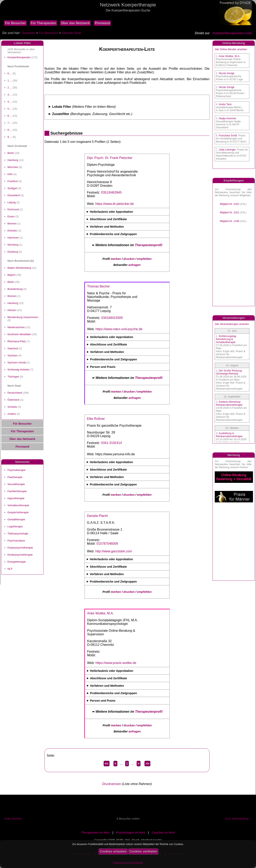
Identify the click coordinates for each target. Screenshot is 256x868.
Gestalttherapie (16, 519)
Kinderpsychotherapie (20, 555)
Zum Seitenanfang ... (238, 819)
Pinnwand (102, 23)
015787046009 (107, 544)
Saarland (13, 348)
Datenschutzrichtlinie (128, 863)
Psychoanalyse (16, 541)
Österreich (13, 400)
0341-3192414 (111, 443)
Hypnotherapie (16, 498)
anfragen (135, 265)
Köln (10, 174)
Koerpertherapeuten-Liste (232, 33)
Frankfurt (13, 181)
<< (107, 764)
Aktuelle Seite (71, 33)
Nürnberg (13, 245)
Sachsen (12, 355)
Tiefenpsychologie (18, 534)
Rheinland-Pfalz (17, 341)
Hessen (12, 310)
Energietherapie (17, 562)
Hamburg (13, 160)
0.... (10, 73)
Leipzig (12, 202)
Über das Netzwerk (75, 23)
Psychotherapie (16, 470)
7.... (10, 123)
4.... (10, 102)
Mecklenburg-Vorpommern (23, 317)
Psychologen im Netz (131, 833)
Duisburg (13, 252)
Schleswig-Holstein (18, 370)
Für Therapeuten (43, 23)
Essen (11, 216)
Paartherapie (15, 477)
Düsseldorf (14, 195)
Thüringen (13, 377)
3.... (10, 95)
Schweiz (12, 407)
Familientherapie (17, 491)
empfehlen (144, 259)
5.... (10, 109)
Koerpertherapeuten (19, 57)
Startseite (28, 33)
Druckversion (111, 784)
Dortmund (13, 209)
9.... (10, 137)
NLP (10, 569)
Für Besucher (15, 23)
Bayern (12, 275)
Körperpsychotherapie (20, 548)
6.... (10, 116)
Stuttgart (12, 188)
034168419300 (112, 318)
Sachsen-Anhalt (17, 362)
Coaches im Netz (163, 833)
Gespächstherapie (18, 512)
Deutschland (15, 393)
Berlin (11, 153)
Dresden (12, 231)
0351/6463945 (111, 192)
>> (147, 764)
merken (116, 259)
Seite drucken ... (15, 819)
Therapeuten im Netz (95, 833)
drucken (129, 259)
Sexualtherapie (16, 484)
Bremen (12, 223)
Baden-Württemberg (19, 268)
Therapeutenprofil (149, 245)
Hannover (13, 238)
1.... (10, 80)
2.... (10, 88)
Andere (12, 414)
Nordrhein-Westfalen (19, 334)
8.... (10, 130)
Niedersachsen (16, 327)
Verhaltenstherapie (18, 505)
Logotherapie (15, 526)
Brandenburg (15, 289)
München (13, 167)
